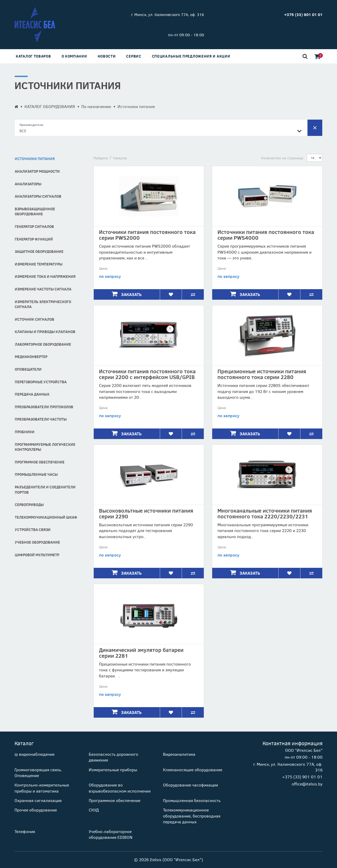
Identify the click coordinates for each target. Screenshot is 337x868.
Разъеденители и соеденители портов (45, 490)
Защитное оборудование (39, 251)
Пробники (25, 432)
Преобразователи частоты (41, 419)
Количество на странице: (283, 158)
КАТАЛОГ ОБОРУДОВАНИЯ (50, 106)
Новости (107, 56)
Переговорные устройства (41, 382)
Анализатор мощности (37, 171)
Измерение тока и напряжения (45, 276)
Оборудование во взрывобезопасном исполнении (120, 788)
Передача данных (32, 394)
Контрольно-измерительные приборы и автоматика (42, 788)
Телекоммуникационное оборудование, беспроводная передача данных (192, 816)
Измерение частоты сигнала (43, 289)
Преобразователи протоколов (44, 407)
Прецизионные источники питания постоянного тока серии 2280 (262, 374)
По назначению (96, 106)
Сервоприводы (29, 505)
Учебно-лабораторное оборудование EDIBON (111, 834)
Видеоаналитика (179, 754)
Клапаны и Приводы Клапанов (45, 332)
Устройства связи (33, 530)
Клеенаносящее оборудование (193, 770)
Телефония (25, 831)
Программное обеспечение (115, 800)
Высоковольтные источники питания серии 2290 (146, 513)
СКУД (94, 810)
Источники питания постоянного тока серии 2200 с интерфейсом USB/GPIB (147, 374)
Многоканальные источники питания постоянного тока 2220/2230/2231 (265, 513)
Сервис (134, 56)
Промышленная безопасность (192, 800)
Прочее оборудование (36, 810)
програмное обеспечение (40, 462)
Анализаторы (28, 184)
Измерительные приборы (113, 770)
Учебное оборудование (37, 542)
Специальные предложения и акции (191, 56)
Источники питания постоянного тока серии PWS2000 (147, 235)
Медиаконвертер (31, 357)
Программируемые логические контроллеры (45, 447)
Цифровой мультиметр (37, 555)
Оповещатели (28, 369)
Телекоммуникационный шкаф (46, 517)
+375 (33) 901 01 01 (302, 777)
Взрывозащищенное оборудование (35, 211)
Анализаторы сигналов (38, 196)
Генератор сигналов (34, 226)
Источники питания (35, 159)
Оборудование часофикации (190, 785)
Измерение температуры (39, 264)
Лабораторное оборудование (43, 344)
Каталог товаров (33, 56)
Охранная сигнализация (38, 800)
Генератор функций (34, 239)
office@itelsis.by (307, 784)
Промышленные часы (36, 474)
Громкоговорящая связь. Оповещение (38, 772)
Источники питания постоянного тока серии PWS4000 (266, 235)
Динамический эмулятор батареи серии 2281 (141, 653)
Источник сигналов (34, 319)
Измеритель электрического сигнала (43, 304)
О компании (74, 56)
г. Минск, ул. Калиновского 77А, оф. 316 (168, 14)
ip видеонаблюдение (34, 754)
